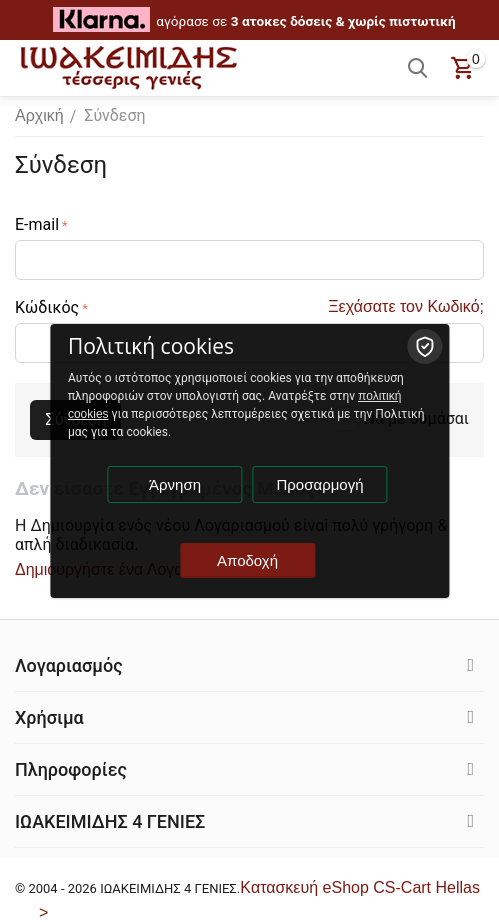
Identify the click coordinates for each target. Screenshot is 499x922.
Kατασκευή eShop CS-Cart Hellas (360, 887)
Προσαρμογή (320, 484)
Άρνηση (175, 484)
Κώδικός (47, 307)
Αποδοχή (247, 560)
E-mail (37, 224)
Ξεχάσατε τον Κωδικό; (406, 306)
